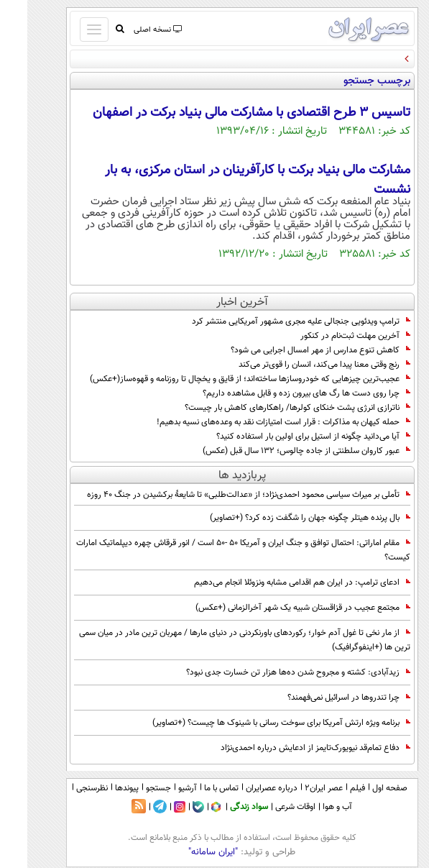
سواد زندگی (222, 807)
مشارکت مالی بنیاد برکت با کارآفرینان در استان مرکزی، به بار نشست (230, 180)
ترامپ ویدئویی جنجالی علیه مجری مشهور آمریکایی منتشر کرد (274, 321)
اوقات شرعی (268, 807)
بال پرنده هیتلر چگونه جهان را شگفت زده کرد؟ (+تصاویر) (283, 518)
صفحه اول (363, 788)
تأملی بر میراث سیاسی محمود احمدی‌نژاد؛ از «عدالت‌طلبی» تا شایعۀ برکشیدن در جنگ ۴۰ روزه (221, 495)
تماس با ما (194, 788)
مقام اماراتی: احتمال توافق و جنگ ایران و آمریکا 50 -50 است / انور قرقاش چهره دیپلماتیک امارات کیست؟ (216, 550)
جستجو (131, 788)
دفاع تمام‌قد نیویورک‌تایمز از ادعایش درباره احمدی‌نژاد (288, 748)
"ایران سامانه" (186, 852)
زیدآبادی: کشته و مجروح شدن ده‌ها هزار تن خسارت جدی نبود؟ (271, 672)
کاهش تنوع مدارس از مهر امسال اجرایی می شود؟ (293, 350)
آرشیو (160, 788)
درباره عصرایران (244, 788)
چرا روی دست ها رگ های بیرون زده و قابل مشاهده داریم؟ (279, 393)
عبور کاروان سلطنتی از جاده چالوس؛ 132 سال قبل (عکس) (279, 451)
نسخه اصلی (130, 30)
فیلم (330, 788)
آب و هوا (310, 807)
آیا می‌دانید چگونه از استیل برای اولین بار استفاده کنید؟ (286, 437)
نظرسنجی (65, 788)
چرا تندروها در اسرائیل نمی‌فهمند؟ (322, 698)
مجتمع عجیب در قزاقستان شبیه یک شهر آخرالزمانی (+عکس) (276, 608)
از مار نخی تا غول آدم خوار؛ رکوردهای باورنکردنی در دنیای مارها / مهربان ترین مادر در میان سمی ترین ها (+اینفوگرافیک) (217, 640)
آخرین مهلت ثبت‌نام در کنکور (328, 336)
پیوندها (100, 788)
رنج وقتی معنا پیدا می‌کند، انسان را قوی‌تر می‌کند (297, 365)
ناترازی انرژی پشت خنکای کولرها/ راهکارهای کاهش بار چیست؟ (270, 408)
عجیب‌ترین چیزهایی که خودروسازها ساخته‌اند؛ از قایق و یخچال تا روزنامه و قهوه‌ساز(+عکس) (223, 379)
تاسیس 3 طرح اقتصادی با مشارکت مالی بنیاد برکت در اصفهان (224, 113)
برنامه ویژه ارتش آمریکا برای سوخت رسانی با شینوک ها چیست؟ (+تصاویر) (254, 723)
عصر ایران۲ (296, 788)
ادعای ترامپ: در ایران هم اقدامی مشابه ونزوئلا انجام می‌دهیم (275, 583)
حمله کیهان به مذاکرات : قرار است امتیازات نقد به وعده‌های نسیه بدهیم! (256, 422)
